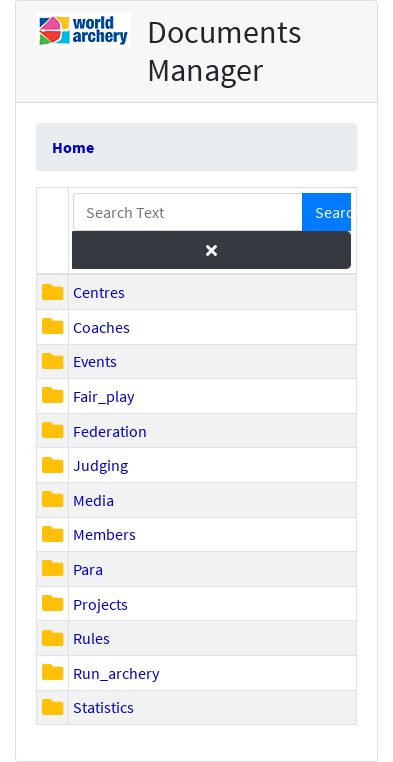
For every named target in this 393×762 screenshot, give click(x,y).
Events (95, 361)
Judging (100, 465)
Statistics (103, 707)
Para (88, 569)
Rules (91, 638)
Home (73, 147)
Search (333, 212)
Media (93, 500)
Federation (110, 431)
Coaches (101, 327)
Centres (99, 292)
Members (104, 534)
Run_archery (116, 673)
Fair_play (103, 396)
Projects (100, 604)
